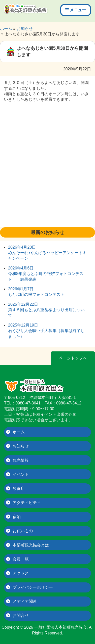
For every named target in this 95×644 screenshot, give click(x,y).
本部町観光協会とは (31, 545)
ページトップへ (73, 358)
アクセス (21, 573)
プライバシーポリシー (33, 587)
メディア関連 (25, 601)
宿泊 (17, 517)
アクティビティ (27, 503)
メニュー (76, 10)
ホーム (19, 432)
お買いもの (23, 531)
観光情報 (21, 460)
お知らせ (21, 446)
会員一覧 (21, 559)
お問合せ (21, 615)
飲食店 (19, 489)
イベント (21, 474)
